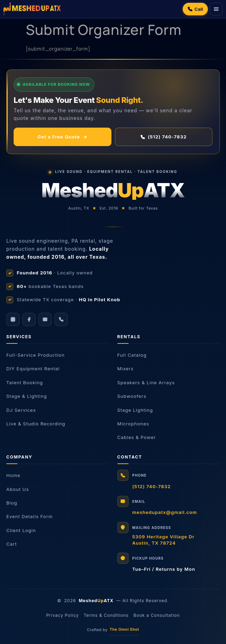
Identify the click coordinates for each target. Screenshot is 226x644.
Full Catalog (132, 355)
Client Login (21, 530)
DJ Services (21, 410)
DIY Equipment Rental (33, 369)
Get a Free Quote (63, 137)
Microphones (133, 424)
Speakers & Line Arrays (146, 382)
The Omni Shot (124, 629)
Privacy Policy (62, 615)
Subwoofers (132, 396)
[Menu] (216, 9)
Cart (12, 544)
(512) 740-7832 (163, 137)
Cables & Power (137, 437)
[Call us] (61, 319)
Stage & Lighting (27, 396)
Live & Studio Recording (36, 424)
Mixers (126, 369)
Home (13, 475)
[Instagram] (13, 319)
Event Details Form (30, 516)
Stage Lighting (135, 410)
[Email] (45, 319)
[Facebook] (29, 319)
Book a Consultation (157, 615)
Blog (12, 503)
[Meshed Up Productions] (32, 9)
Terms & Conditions (106, 615)
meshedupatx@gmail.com (165, 512)
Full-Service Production (35, 355)
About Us (18, 489)
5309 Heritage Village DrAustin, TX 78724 (163, 540)
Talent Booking (25, 382)
